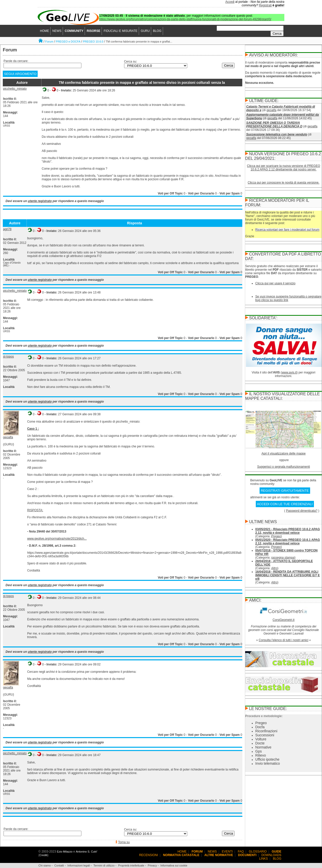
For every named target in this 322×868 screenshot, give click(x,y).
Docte (260, 743)
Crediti (43, 855)
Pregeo (276, 536)
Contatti (59, 865)
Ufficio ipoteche (267, 759)
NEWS (57, 31)
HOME (44, 31)
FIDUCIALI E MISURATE (121, 31)
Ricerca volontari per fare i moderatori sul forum (287, 230)
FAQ (241, 852)
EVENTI (227, 852)
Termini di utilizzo (104, 865)
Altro (274, 568)
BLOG (157, 31)
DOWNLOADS (271, 855)
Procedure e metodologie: (264, 716)
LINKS (263, 859)
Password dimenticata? (302, 511)
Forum (49, 42)
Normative (263, 747)
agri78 (7, 229)
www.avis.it (289, 372)
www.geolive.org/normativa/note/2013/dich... (57, 539)
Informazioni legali (79, 865)
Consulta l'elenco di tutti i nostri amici (284, 640)
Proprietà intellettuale (131, 865)
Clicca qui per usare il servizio (275, 283)
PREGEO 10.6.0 (93, 42)
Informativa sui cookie (174, 865)
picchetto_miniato (15, 89)
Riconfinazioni (266, 731)
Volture (261, 739)
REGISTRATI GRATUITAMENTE (285, 491)
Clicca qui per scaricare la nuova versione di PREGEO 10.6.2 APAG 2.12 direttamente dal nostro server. (283, 168)
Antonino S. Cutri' (87, 852)
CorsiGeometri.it (283, 620)
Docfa (260, 727)
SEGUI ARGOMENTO (20, 74)
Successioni (265, 735)
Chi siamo (45, 865)
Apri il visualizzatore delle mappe (283, 453)
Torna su (124, 842)
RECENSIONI (148, 855)
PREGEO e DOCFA (68, 42)
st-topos (8, 357)
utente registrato (40, 201)
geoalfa (8, 437)
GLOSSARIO (258, 852)
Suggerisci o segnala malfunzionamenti (283, 467)
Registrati (265, 5)
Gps (259, 751)
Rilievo (261, 755)
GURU (145, 31)
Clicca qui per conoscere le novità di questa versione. (284, 183)
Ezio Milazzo (65, 852)
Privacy (152, 865)
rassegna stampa (283, 558)
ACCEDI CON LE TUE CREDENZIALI (285, 504)
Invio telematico (268, 763)
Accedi (230, 2)
